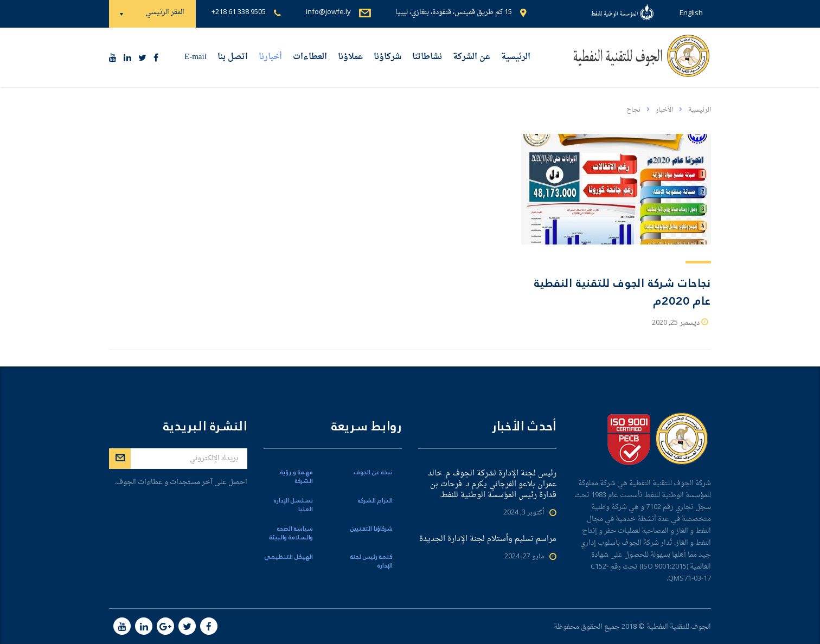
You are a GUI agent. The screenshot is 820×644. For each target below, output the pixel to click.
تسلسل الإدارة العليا (293, 505)
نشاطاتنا (427, 57)
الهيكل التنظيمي (289, 557)
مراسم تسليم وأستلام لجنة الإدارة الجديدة (488, 539)
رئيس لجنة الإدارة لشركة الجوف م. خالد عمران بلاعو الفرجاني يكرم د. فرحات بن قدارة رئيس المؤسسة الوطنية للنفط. (492, 485)
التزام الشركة (375, 501)
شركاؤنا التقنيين (371, 529)
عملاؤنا (350, 57)
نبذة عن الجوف (373, 473)
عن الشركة (472, 57)
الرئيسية (516, 57)
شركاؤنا (387, 57)
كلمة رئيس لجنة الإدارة (371, 562)
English (691, 13)
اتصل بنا (233, 57)
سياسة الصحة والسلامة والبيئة (291, 533)
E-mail (196, 57)
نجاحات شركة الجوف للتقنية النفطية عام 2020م (623, 292)
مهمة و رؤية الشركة (297, 477)
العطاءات (310, 57)
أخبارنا (270, 57)
